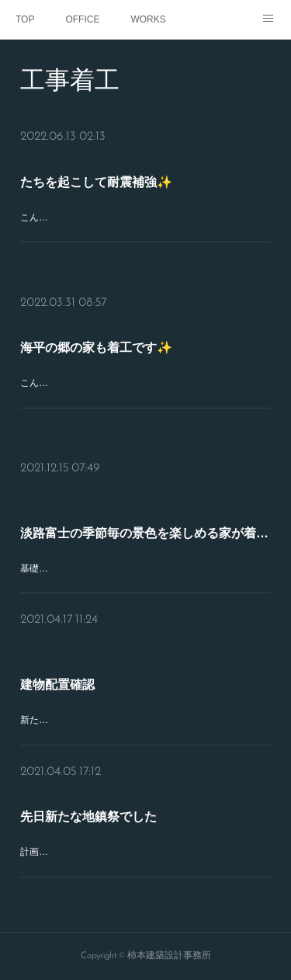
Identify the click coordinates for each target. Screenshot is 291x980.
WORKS (148, 19)
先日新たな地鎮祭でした (88, 817)
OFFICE (82, 19)
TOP (25, 19)
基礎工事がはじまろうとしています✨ (100, 568)
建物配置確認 (57, 685)
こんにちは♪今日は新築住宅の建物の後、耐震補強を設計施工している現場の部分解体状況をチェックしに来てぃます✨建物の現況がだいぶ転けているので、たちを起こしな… (144, 234)
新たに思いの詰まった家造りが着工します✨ (114, 720)
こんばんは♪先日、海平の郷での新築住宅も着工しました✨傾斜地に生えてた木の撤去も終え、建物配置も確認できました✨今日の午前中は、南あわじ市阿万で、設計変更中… (145, 400)
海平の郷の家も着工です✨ (96, 348)
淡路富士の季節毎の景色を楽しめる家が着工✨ (145, 533)
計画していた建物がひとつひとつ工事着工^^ (113, 852)
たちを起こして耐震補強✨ (96, 182)
